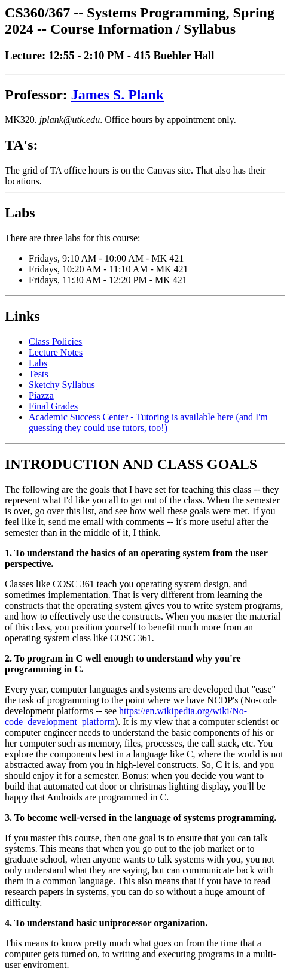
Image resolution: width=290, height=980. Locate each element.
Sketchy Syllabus (62, 385)
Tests (39, 374)
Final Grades (53, 406)
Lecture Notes (56, 352)
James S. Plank (117, 95)
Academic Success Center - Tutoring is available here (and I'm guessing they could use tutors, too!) (148, 422)
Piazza (41, 395)
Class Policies (55, 342)
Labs (38, 363)
